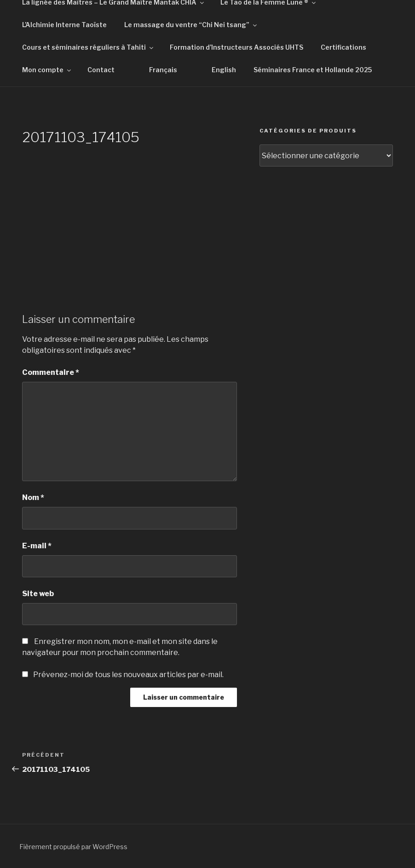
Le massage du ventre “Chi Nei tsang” (191, 25)
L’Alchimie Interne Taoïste (64, 25)
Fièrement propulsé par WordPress (73, 847)
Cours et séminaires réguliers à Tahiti (88, 47)
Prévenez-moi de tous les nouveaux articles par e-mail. (128, 675)
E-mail (37, 546)
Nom (33, 497)
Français (163, 70)
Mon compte (47, 70)
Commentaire (51, 372)
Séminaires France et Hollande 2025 (313, 70)
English (224, 70)
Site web (38, 594)
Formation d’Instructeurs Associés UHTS (236, 47)
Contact (101, 70)
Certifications (343, 47)
